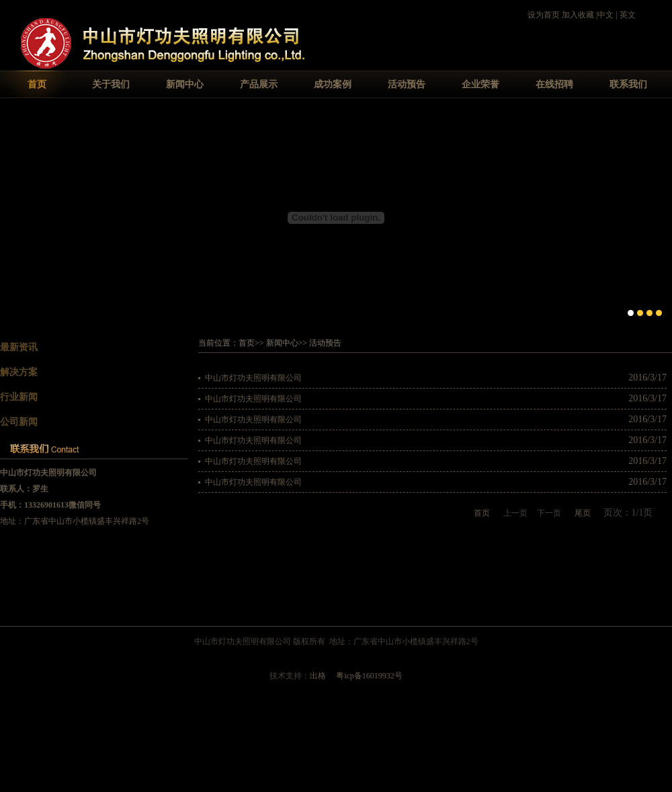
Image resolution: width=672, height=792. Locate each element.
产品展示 (259, 84)
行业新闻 (19, 397)
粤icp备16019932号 (369, 676)
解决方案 (19, 372)
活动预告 (407, 84)
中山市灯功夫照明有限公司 (253, 378)
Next (662, 216)
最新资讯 (19, 347)
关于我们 (111, 84)
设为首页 (544, 15)
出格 (318, 676)
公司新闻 (19, 422)
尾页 (583, 513)
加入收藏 (578, 15)
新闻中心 (185, 84)
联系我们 (628, 84)
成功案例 (333, 84)
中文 (605, 15)
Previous (10, 216)
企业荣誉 (480, 84)
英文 (628, 15)
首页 (37, 84)
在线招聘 (554, 84)
